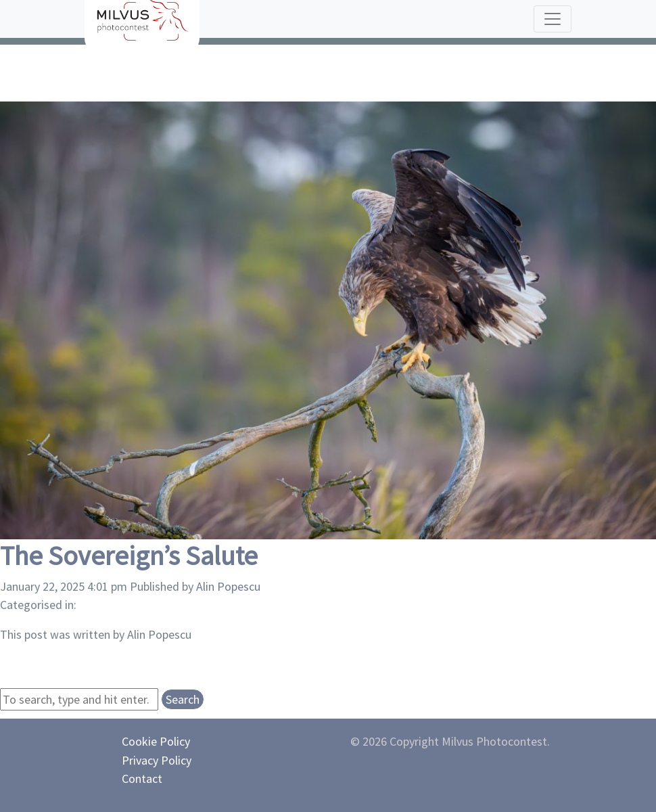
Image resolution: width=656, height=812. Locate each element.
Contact (142, 779)
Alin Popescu (228, 586)
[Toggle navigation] (553, 19)
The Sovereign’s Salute (129, 556)
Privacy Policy (157, 760)
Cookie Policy (156, 741)
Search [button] (183, 699)
